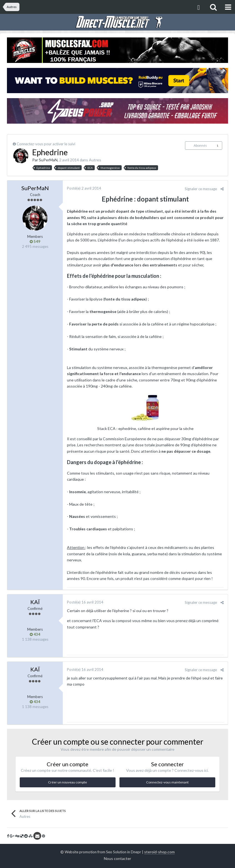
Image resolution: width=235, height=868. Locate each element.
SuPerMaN (48, 160)
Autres (95, 160)
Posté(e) (84, 188)
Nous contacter (117, 858)
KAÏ (35, 602)
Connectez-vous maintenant (167, 782)
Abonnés (200, 145)
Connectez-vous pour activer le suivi (47, 144)
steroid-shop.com (159, 852)
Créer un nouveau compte (67, 782)
